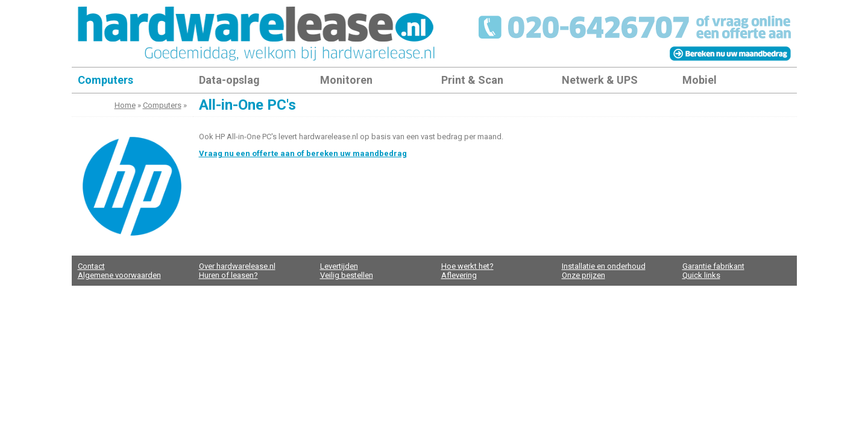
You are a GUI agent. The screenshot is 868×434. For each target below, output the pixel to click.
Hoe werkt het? (467, 266)
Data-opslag (229, 80)
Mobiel (700, 80)
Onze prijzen (583, 275)
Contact (91, 266)
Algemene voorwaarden (119, 275)
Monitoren (346, 80)
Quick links (701, 275)
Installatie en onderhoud (604, 266)
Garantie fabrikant (713, 266)
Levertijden (339, 266)
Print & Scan (472, 80)
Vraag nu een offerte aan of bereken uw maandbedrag (303, 153)
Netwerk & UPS (600, 80)
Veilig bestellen (347, 275)
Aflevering (459, 275)
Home (125, 105)
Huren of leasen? (228, 275)
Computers (105, 80)
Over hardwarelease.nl (237, 266)
